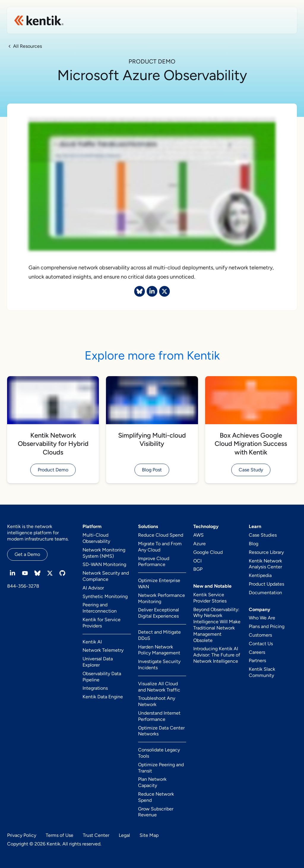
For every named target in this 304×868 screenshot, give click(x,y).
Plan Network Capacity (152, 782)
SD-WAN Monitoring (104, 564)
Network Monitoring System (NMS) (104, 553)
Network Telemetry (103, 650)
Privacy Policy (22, 835)
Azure (199, 544)
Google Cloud (208, 552)
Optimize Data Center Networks (161, 731)
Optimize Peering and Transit (161, 768)
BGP (198, 569)
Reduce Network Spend (156, 797)
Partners (257, 660)
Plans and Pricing (267, 626)
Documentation (265, 593)
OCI (197, 561)
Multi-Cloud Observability (96, 538)
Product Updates (266, 584)
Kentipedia (260, 575)
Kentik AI (92, 642)
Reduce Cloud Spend (161, 535)
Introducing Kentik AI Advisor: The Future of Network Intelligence (217, 655)
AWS (198, 535)
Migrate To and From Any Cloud (160, 547)
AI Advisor (93, 588)
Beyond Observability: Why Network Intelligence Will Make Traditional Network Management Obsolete (217, 625)
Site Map (149, 835)
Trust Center (96, 835)
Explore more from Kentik (152, 355)
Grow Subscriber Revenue (156, 812)
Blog (254, 544)
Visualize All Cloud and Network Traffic (159, 687)
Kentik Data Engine (103, 697)
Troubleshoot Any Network (157, 701)
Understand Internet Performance (159, 716)
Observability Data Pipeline (102, 677)
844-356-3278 (23, 586)
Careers (257, 652)
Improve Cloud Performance (154, 562)
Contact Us (261, 644)
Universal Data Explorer (98, 662)
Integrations (95, 688)
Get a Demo (27, 554)
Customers (260, 635)
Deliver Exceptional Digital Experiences (159, 613)
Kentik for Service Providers (102, 623)
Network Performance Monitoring (161, 598)
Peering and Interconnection (100, 608)
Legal (124, 835)
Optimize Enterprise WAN (159, 584)
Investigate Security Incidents (159, 664)
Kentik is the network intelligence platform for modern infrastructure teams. (38, 533)
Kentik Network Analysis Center (265, 564)
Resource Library (266, 552)
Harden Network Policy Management (159, 650)
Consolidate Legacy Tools (159, 753)
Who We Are (262, 618)
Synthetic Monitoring (105, 596)
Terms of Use (60, 835)
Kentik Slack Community (262, 672)
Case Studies (263, 535)
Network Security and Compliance (106, 576)
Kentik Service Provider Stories (210, 598)
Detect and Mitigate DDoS (159, 635)
